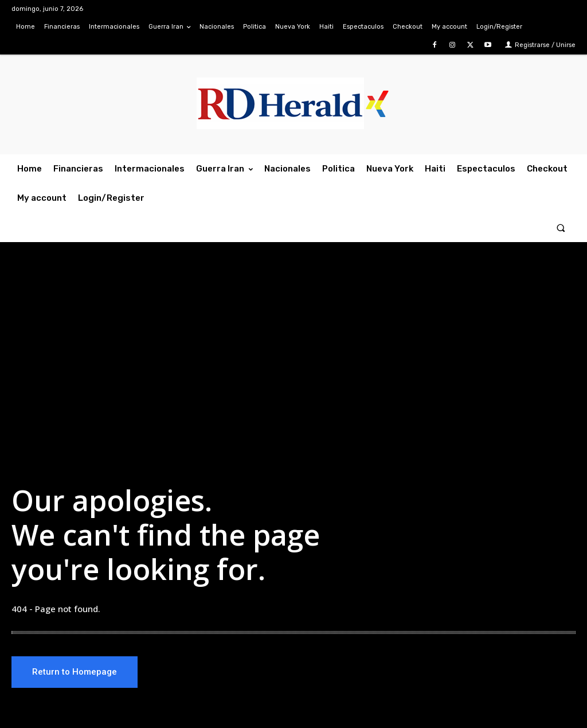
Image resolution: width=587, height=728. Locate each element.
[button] (561, 227)
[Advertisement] (293, 357)
